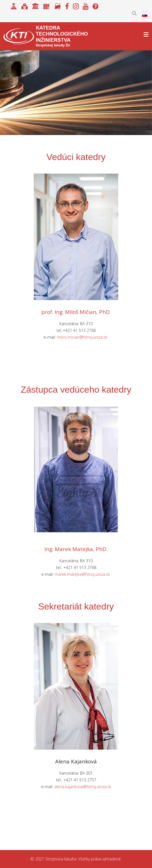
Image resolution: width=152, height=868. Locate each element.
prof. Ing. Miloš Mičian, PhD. (76, 312)
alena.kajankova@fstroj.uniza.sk (83, 787)
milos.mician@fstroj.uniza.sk (82, 337)
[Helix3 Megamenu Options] (146, 34)
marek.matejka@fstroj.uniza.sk (82, 574)
